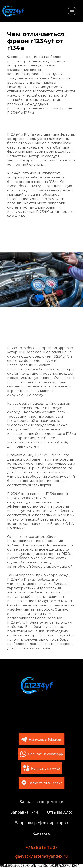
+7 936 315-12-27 (41, 847)
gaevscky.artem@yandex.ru (41, 856)
